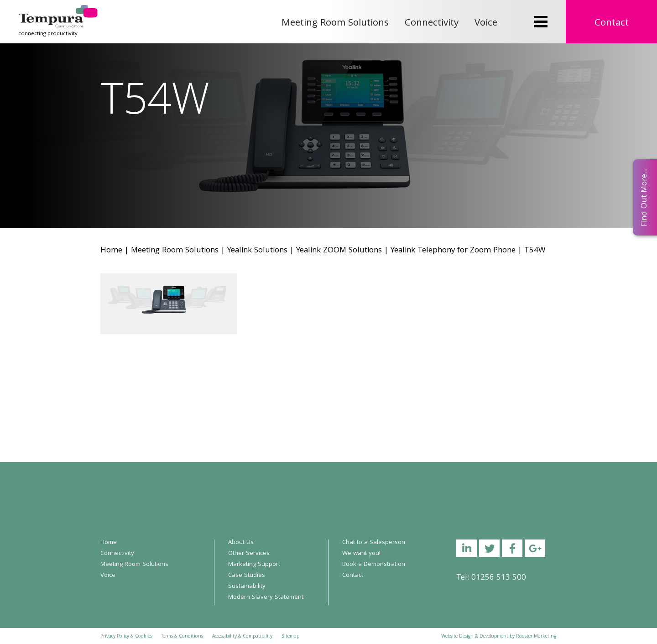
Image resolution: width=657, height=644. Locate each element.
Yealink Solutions (257, 251)
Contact (612, 24)
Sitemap (290, 637)
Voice (486, 24)
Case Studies (247, 576)
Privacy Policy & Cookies (126, 637)
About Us (241, 543)
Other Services (249, 554)
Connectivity (432, 24)
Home (111, 251)
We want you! (361, 554)
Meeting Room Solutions (335, 24)
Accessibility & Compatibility (242, 637)
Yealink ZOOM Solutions (339, 251)
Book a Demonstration (374, 565)
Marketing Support (254, 565)
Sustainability (247, 586)
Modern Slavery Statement (266, 597)
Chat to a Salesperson (374, 543)
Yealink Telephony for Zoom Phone (453, 251)
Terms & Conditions (182, 637)
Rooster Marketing (536, 637)
